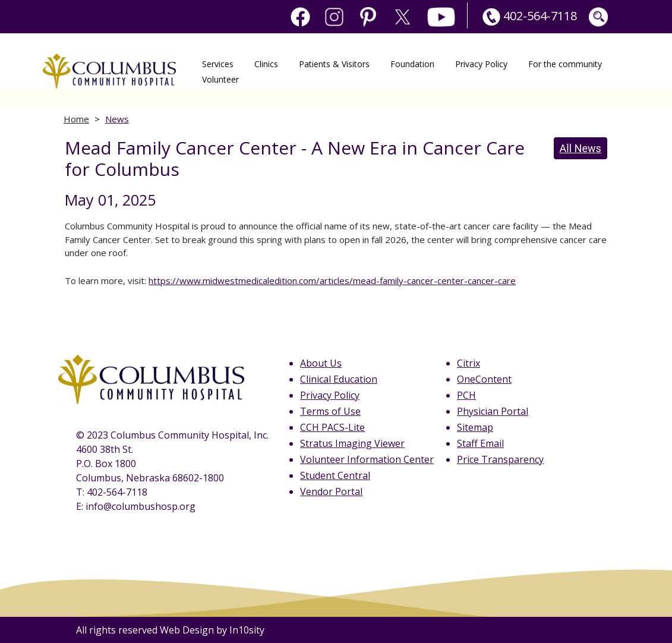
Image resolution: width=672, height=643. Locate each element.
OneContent (484, 379)
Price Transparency (500, 459)
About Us (321, 363)
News (117, 119)
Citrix (468, 363)
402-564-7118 (528, 16)
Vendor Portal (331, 491)
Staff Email (480, 443)
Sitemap (475, 427)
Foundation (412, 64)
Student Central (335, 475)
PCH (466, 395)
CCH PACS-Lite (332, 427)
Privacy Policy (481, 64)
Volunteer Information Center (367, 459)
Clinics (266, 64)
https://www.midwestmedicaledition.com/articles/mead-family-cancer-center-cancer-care (332, 280)
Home (76, 119)
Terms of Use (330, 411)
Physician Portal (493, 411)
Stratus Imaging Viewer (352, 443)
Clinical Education (339, 379)
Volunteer (220, 79)
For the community (565, 64)
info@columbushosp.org (141, 506)
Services (218, 64)
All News (580, 148)
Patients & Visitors (334, 64)
